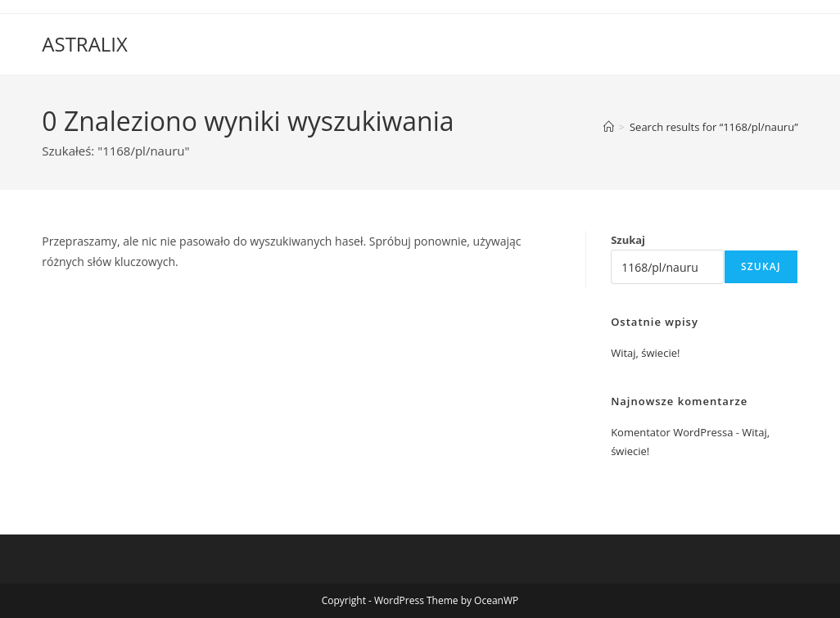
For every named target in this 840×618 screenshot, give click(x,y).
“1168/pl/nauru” (714, 127)
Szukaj (628, 240)
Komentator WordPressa (672, 432)
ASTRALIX (85, 44)
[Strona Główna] (609, 127)
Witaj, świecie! (645, 353)
